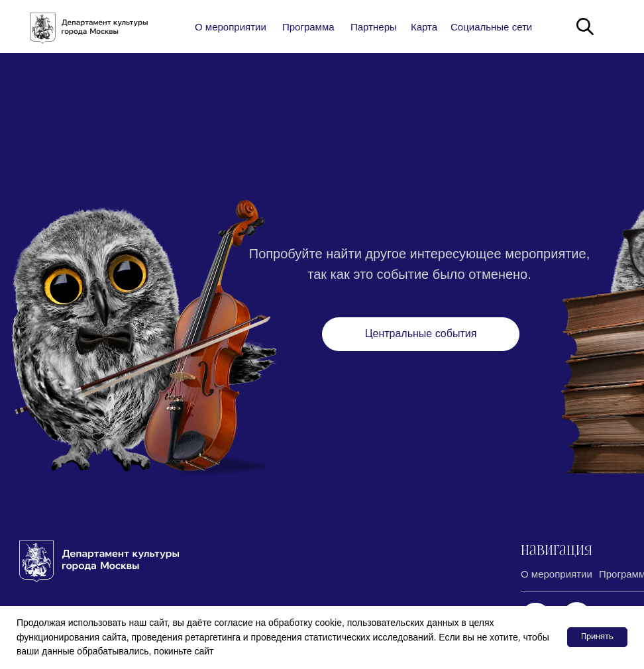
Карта (424, 27)
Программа (308, 27)
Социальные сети (491, 27)
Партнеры (374, 27)
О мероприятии (231, 27)
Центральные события (421, 334)
